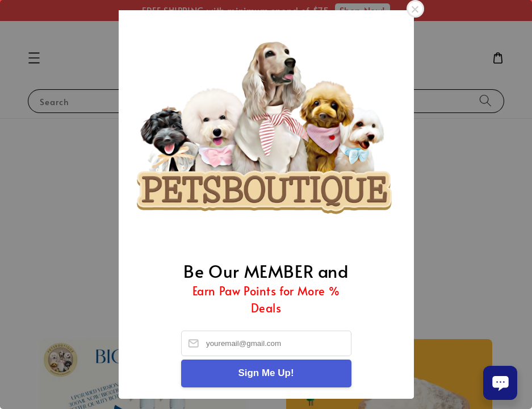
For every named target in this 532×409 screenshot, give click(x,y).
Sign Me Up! (266, 373)
